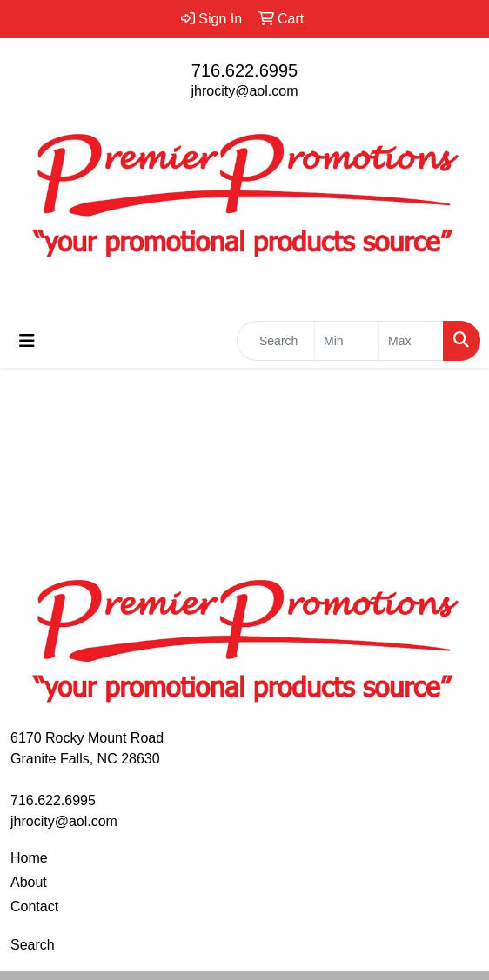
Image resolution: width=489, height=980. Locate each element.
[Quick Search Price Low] (347, 341)
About (29, 882)
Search (33, 945)
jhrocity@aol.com (245, 91)
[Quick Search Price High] (411, 341)
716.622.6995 (244, 70)
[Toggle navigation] (27, 341)
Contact (34, 907)
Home (29, 858)
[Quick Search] (276, 341)
